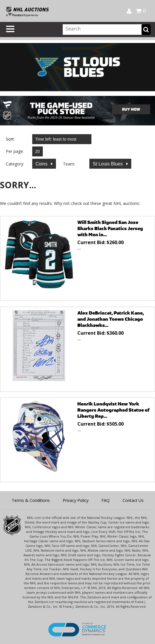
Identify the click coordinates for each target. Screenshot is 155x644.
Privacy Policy (76, 500)
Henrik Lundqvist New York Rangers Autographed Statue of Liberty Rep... (113, 410)
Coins (42, 164)
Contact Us (133, 500)
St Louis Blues (108, 164)
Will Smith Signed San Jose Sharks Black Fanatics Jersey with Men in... (110, 228)
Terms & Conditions (31, 500)
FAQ (105, 500)
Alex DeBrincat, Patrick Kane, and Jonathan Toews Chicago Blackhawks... (111, 319)
